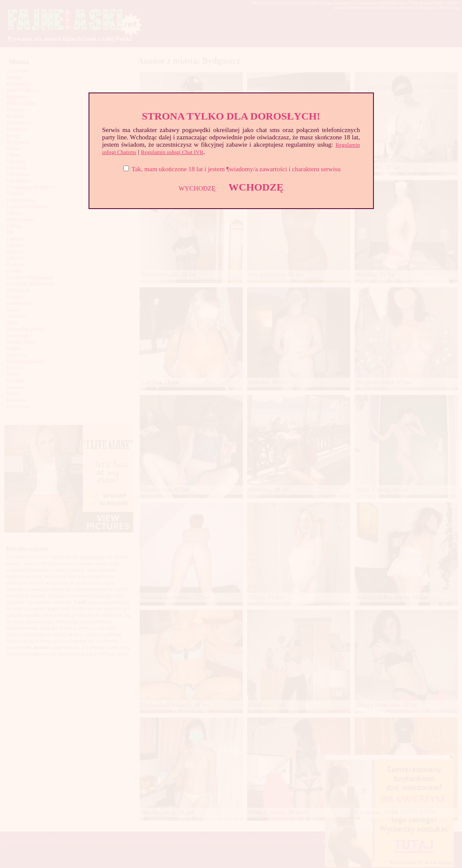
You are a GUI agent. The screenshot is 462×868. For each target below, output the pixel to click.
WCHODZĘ (256, 187)
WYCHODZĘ (197, 188)
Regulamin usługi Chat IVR (172, 152)
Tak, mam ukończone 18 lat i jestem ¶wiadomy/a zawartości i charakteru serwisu (236, 169)
